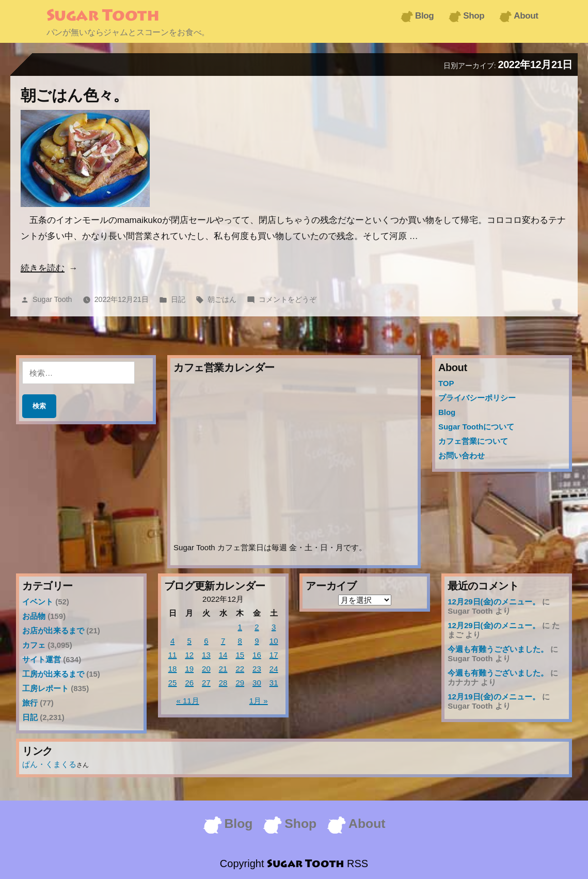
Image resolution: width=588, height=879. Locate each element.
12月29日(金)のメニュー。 (494, 602)
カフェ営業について (473, 441)
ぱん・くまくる (49, 764)
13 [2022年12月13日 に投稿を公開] (206, 655)
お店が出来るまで (53, 630)
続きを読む (43, 268)
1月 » (259, 701)
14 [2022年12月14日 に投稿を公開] (223, 655)
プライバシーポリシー (477, 398)
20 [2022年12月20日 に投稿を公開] (206, 669)
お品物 (34, 616)
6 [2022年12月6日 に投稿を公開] (206, 641)
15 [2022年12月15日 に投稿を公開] (240, 655)
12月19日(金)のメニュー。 (494, 697)
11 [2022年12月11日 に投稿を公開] (173, 655)
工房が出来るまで (53, 674)
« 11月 (187, 701)
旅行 (30, 703)
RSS (357, 864)
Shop (474, 16)
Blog (424, 16)
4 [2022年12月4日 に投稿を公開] (172, 641)
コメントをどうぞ (288, 299)
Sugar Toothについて (476, 427)
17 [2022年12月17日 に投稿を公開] (274, 655)
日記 (178, 299)
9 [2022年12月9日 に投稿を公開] (257, 641)
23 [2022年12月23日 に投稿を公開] (257, 669)
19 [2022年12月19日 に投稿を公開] (189, 669)
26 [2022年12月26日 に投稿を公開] (189, 683)
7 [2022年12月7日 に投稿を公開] (223, 641)
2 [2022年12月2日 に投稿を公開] (257, 627)
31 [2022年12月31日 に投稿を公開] (274, 683)
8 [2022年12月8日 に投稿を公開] (240, 641)
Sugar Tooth (103, 17)
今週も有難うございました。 (498, 649)
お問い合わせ (462, 456)
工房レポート (45, 688)
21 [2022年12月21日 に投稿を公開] (223, 669)
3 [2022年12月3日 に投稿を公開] (274, 627)
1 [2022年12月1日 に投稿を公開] (240, 627)
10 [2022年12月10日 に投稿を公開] (274, 641)
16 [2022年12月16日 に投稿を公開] (257, 655)
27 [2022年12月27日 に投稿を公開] (206, 683)
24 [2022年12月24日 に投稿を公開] (274, 669)
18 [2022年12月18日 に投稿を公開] (173, 669)
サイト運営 (42, 659)
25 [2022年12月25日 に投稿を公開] (173, 683)
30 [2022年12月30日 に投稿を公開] (257, 683)
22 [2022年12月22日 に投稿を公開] (240, 669)
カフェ (34, 645)
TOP (446, 383)
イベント (38, 602)
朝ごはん (222, 299)
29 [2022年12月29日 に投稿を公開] (240, 683)
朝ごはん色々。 (75, 95)
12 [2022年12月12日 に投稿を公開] (189, 655)
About (526, 16)
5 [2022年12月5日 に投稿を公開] (189, 641)
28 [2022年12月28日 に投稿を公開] (223, 683)
